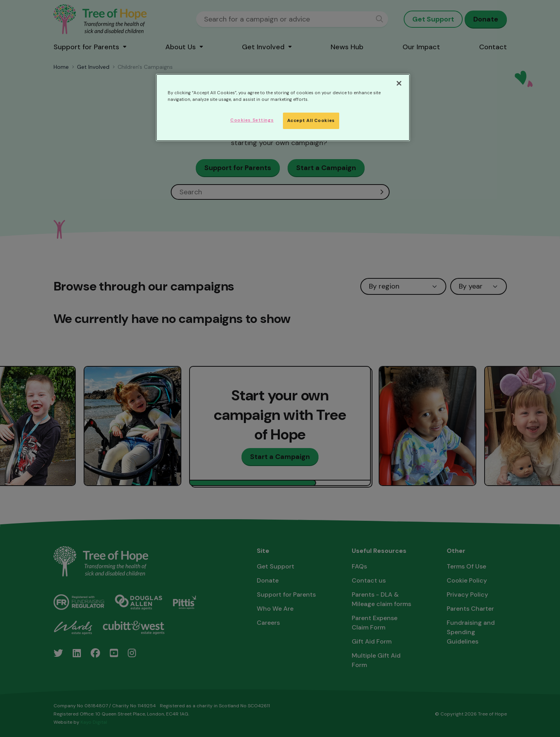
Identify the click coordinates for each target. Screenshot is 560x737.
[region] (283, 108)
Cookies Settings (252, 120)
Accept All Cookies (311, 121)
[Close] (399, 83)
